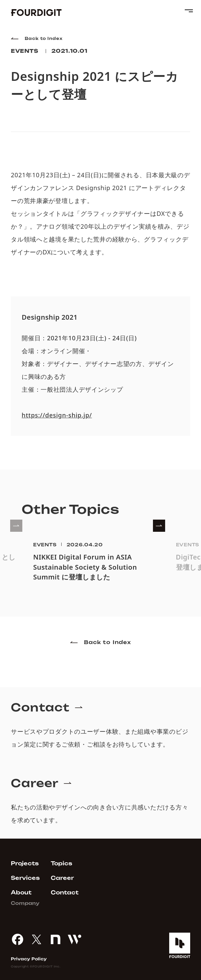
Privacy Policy (29, 959)
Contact (65, 893)
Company (25, 903)
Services (25, 878)
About (21, 893)
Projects (25, 863)
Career (62, 878)
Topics (62, 863)
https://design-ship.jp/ (57, 416)
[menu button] (187, 11)
